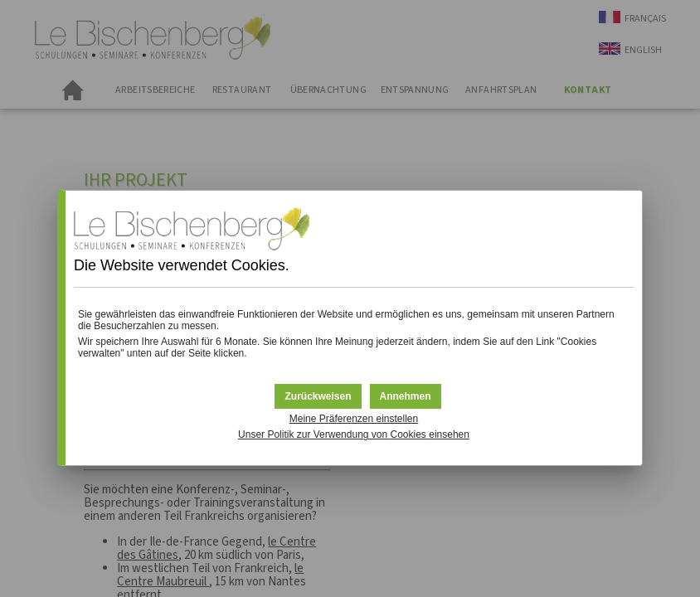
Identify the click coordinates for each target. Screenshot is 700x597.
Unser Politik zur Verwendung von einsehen (354, 434)
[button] (406, 396)
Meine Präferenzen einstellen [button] (354, 419)
